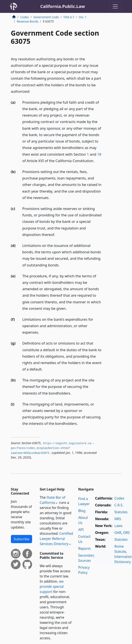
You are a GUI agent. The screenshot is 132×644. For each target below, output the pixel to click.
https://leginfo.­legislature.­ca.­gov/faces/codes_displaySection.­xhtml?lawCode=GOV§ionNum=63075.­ (53, 448)
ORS (126, 533)
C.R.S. (119, 505)
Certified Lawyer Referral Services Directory (56, 539)
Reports (85, 548)
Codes (25, 17)
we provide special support (52, 586)
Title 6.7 (69, 17)
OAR (118, 533)
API (81, 530)
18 (99, 154)
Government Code (46, 17)
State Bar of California (53, 500)
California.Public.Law (63, 6)
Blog (82, 511)
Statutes (121, 512)
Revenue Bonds (28, 21)
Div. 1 (83, 17)
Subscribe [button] (22, 539)
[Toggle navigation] (115, 6)
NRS (118, 519)
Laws (119, 526)
